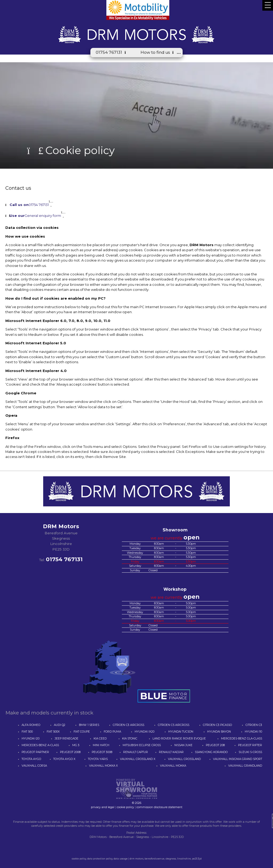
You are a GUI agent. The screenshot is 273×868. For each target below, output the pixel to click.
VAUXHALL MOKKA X (103, 766)
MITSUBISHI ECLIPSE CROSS (142, 745)
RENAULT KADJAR (171, 752)
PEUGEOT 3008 (102, 752)
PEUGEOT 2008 (70, 752)
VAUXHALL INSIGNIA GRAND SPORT (238, 759)
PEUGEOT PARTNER (35, 752)
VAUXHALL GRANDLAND (245, 766)
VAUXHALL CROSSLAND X (138, 759)
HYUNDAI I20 (31, 739)
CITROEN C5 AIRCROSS (174, 725)
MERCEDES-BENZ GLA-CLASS (242, 739)
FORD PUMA (112, 732)
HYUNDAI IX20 (144, 732)
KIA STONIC (130, 739)
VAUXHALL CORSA (34, 766)
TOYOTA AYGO (31, 759)
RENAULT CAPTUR (136, 752)
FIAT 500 (27, 732)
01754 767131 (113, 52)
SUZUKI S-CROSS (250, 752)
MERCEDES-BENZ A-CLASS (40, 745)
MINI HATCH (101, 745)
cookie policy (125, 807)
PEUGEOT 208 (215, 745)
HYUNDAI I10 (253, 732)
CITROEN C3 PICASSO (217, 725)
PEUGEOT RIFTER (250, 745)
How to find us (159, 52)
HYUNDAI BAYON (219, 732)
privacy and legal (103, 807)
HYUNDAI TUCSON (181, 732)
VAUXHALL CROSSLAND (184, 759)
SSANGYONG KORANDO (211, 752)
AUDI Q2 (60, 725)
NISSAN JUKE (183, 745)
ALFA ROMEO (31, 725)
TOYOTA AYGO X (64, 759)
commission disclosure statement (159, 807)
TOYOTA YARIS (98, 759)
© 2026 (136, 801)
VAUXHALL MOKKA (173, 766)
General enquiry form (35, 216)
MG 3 (76, 745)
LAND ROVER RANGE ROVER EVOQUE (179, 739)
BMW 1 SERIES (89, 725)
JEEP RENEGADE (67, 739)
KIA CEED (100, 739)
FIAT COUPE (82, 732)
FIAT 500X (53, 732)
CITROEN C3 (254, 725)
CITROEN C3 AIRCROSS (129, 725)
